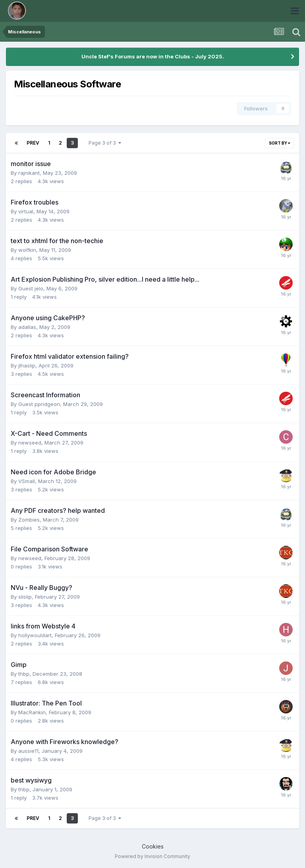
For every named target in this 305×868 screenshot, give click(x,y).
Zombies (29, 520)
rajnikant (29, 173)
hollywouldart (35, 635)
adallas (27, 327)
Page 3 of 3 (105, 143)
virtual (26, 211)
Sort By (280, 143)
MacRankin (32, 712)
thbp (24, 674)
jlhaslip (27, 365)
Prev (33, 143)
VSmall (27, 481)
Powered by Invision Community (152, 856)
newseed (30, 443)
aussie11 (28, 751)
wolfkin (27, 250)
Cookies (153, 846)
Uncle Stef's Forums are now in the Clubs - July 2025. (153, 56)
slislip (25, 597)
